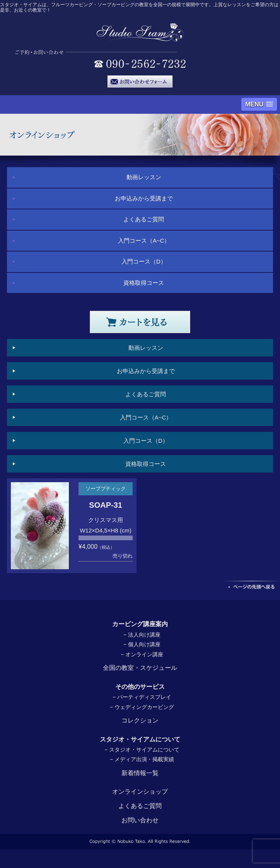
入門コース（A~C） (144, 241)
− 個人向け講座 (142, 644)
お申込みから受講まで (144, 198)
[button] (259, 104)
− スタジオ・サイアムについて (142, 750)
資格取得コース (144, 283)
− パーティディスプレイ (142, 697)
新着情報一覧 (140, 773)
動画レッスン (144, 177)
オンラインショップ (140, 792)
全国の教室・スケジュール (140, 668)
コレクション (140, 720)
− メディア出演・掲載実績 (142, 759)
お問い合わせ (140, 820)
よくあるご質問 (144, 219)
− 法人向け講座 (142, 635)
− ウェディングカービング (142, 707)
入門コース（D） (144, 261)
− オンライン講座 (142, 654)
